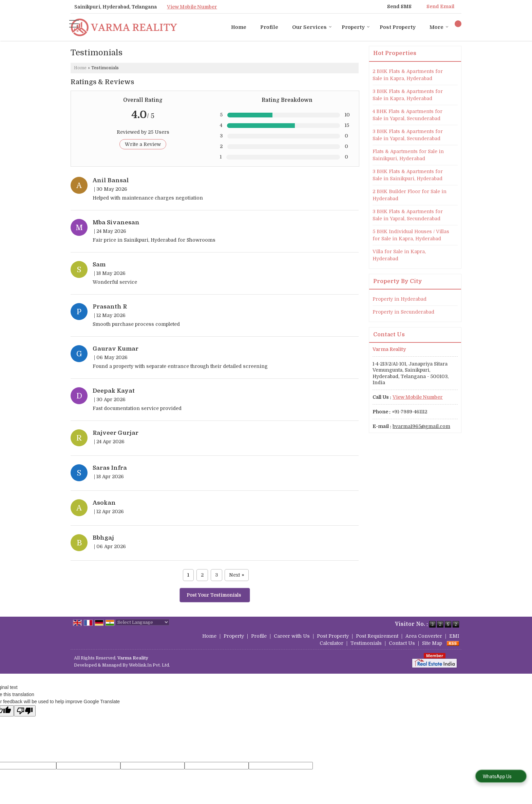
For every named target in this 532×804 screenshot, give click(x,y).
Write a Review (143, 144)
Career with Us (292, 636)
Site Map (432, 643)
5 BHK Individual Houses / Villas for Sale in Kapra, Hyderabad (411, 235)
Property (356, 27)
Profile (269, 27)
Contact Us (402, 643)
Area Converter (424, 636)
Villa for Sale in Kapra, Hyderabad (399, 255)
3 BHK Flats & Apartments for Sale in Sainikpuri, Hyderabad (408, 175)
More (439, 27)
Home (239, 27)
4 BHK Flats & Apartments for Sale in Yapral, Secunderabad (407, 115)
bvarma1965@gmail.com (421, 426)
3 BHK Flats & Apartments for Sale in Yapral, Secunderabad (408, 135)
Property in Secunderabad (403, 312)
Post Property (398, 27)
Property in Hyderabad (400, 299)
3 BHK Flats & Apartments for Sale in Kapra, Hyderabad (408, 95)
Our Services (312, 27)
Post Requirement (377, 636)
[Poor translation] (25, 711)
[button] (192, 7)
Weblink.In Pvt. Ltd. (149, 665)
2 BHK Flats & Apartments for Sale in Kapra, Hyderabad (408, 75)
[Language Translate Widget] (142, 622)
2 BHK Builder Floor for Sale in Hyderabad (410, 195)
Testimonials (366, 643)
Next (236, 575)
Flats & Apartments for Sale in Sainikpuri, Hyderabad (408, 155)
